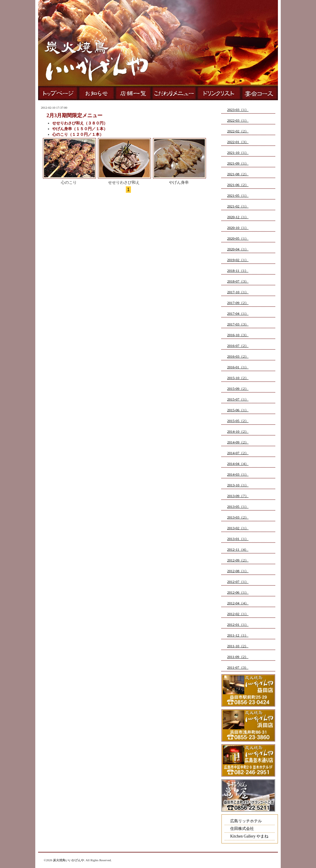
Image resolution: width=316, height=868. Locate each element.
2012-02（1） (238, 614)
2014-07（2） (238, 453)
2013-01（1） (238, 539)
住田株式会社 (242, 829)
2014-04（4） (238, 464)
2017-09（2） (238, 303)
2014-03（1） (238, 474)
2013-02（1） (238, 528)
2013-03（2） (238, 517)
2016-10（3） (238, 335)
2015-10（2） (238, 378)
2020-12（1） (238, 217)
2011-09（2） (238, 657)
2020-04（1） (238, 249)
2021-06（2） (238, 185)
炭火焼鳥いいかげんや (69, 860)
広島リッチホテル (246, 821)
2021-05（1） (238, 195)
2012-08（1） (238, 571)
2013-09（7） (238, 496)
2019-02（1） (238, 260)
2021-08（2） (238, 174)
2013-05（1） (238, 507)
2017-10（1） (238, 292)
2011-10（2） (238, 646)
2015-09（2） (238, 389)
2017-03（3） (238, 324)
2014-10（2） (238, 431)
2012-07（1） (238, 582)
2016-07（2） (238, 346)
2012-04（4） (238, 603)
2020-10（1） (238, 228)
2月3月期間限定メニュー (74, 115)
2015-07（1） (238, 399)
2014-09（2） (238, 442)
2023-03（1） (238, 110)
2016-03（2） (238, 356)
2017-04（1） (238, 313)
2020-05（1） (238, 238)
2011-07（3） (238, 667)
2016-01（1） (238, 367)
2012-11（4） (238, 549)
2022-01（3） (238, 142)
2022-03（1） (238, 120)
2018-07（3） (238, 281)
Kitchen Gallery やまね (249, 836)
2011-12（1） (238, 635)
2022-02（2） (238, 131)
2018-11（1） (238, 271)
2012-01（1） (238, 625)
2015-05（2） (238, 421)
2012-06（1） (238, 592)
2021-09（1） (238, 163)
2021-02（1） (238, 206)
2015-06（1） (238, 410)
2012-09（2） (238, 560)
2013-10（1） (238, 485)
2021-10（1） (238, 153)
